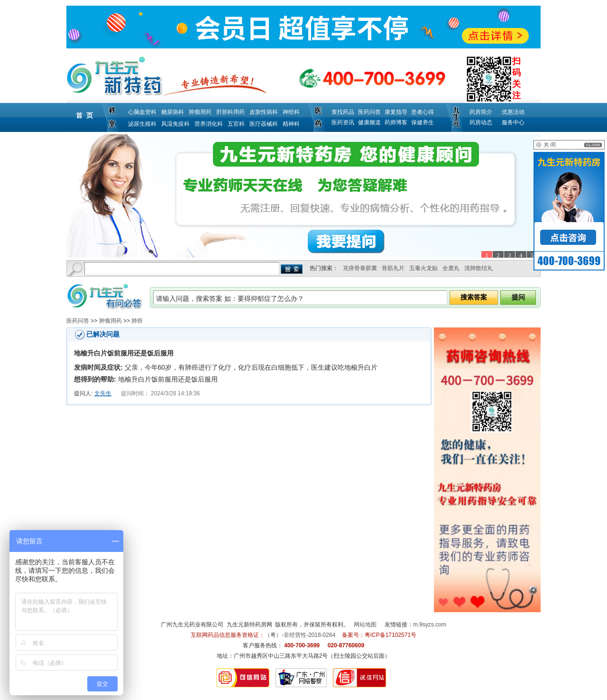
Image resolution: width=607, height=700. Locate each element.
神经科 (291, 112)
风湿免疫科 (175, 124)
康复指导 (396, 112)
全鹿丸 (451, 268)
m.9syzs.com (430, 625)
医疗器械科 (264, 124)
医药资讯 (343, 122)
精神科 (291, 124)
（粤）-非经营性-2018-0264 (300, 635)
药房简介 (481, 112)
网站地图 (365, 625)
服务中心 (513, 122)
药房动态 (481, 122)
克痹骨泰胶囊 (360, 268)
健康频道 (369, 122)
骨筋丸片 (393, 268)
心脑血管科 (142, 112)
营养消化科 (209, 124)
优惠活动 (513, 112)
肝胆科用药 (230, 112)
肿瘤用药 (200, 112)
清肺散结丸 (478, 268)
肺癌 (137, 321)
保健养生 (423, 122)
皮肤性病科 (264, 112)
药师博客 (396, 122)
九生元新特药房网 (249, 625)
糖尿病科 (173, 112)
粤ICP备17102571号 (391, 635)
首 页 (84, 115)
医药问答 (369, 112)
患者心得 (423, 112)
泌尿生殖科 (142, 124)
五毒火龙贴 (423, 268)
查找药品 (343, 112)
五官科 (236, 124)
